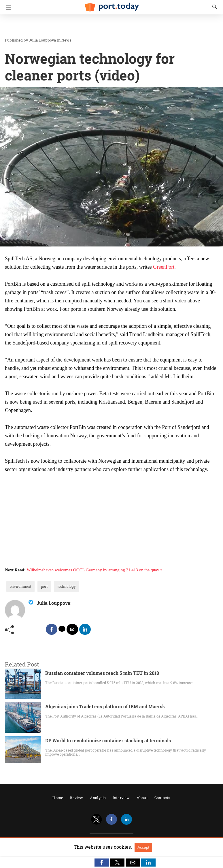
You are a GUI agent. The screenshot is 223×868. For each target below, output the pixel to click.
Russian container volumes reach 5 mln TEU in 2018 (102, 673)
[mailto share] (72, 629)
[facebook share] (52, 629)
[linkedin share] (85, 629)
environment (20, 586)
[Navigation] (7, 7)
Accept (143, 847)
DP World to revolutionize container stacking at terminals (108, 740)
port (44, 586)
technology (67, 586)
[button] (102, 863)
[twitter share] (62, 629)
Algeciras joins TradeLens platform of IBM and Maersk (105, 706)
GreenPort (164, 267)
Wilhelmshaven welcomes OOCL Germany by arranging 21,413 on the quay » (95, 570)
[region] (110, 26)
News (66, 40)
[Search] (213, 7)
